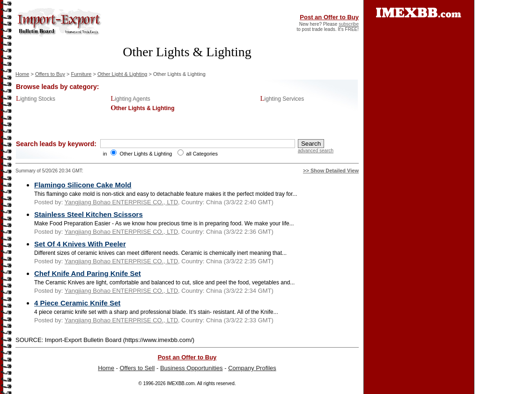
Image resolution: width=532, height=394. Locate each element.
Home (22, 74)
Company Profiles (252, 368)
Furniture (81, 74)
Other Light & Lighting (122, 74)
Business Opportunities (192, 368)
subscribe (349, 24)
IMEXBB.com (181, 383)
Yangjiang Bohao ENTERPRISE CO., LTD (121, 202)
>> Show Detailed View (331, 171)
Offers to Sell (137, 368)
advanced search (316, 151)
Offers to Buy (50, 74)
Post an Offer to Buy (329, 17)
